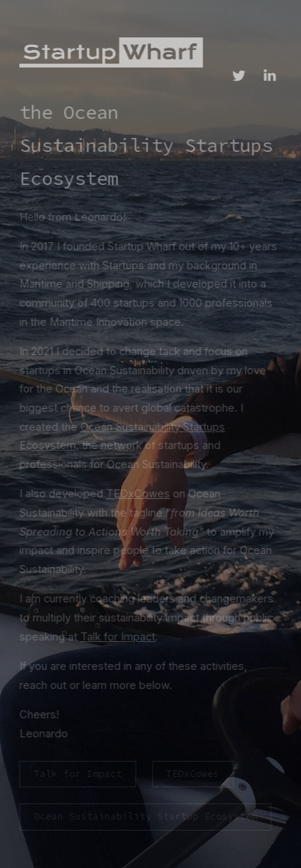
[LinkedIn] (268, 76)
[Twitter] (237, 76)
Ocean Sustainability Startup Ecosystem (144, 816)
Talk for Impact (117, 637)
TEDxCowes (137, 494)
